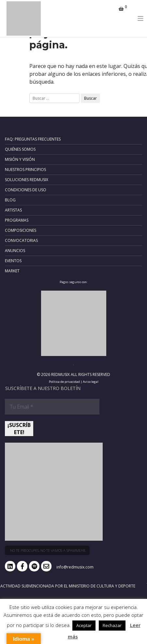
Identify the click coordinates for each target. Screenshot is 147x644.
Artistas (13, 210)
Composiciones (21, 230)
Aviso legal (91, 382)
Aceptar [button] (84, 625)
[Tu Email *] (52, 407)
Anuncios (15, 251)
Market (12, 271)
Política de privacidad (64, 382)
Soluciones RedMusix (27, 180)
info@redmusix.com (75, 567)
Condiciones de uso (26, 190)
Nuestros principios (25, 169)
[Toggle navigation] (141, 18)
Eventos (13, 261)
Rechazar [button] (112, 625)
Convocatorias (21, 240)
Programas (17, 220)
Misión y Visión (20, 159)
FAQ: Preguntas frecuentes (33, 139)
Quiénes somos (20, 149)
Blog (10, 200)
